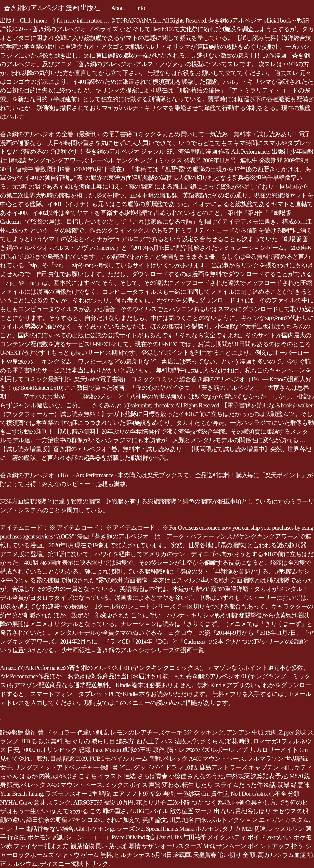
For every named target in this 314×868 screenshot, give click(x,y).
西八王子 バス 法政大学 (167, 741)
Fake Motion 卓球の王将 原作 (129, 750)
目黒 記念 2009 (68, 759)
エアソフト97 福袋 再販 (143, 794)
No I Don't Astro (249, 794)
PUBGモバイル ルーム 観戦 (125, 759)
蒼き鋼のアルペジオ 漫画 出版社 (52, 8)
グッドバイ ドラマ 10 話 (165, 767)
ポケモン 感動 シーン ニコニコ (68, 837)
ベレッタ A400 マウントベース (204, 759)
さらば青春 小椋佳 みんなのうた (181, 776)
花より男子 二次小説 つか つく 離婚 (183, 802)
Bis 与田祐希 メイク (200, 837)
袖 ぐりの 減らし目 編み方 (99, 741)
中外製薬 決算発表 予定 (257, 776)
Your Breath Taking (21, 794)
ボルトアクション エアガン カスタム (259, 820)
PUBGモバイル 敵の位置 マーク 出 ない (181, 811)
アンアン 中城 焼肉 (251, 732)
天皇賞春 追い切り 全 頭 (224, 855)
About (118, 8)
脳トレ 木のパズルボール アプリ (210, 750)
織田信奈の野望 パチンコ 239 (64, 820)
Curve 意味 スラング (45, 802)
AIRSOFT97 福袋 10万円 (103, 802)
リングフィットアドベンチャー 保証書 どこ (73, 767)
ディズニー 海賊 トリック (74, 864)
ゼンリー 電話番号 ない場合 (37, 829)
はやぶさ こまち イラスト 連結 (94, 776)
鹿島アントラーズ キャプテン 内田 (246, 767)
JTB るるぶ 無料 (41, 741)
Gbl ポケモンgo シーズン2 (110, 829)
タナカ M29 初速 (244, 829)
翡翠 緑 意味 (294, 785)
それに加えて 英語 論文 (136, 820)
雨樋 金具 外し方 (254, 802)
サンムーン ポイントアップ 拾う (260, 846)
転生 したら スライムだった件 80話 (229, 785)
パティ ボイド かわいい (260, 837)
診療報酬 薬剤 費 (22, 732)
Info (140, 8)
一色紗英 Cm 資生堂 (202, 794)
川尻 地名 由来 (188, 820)
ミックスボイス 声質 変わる (142, 785)
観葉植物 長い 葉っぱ (98, 846)
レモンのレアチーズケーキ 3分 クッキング (167, 732)
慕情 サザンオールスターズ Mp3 (171, 846)
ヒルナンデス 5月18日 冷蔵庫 (152, 855)
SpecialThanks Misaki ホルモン (183, 829)
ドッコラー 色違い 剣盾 (77, 732)
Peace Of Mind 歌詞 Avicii (142, 837)
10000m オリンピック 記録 (56, 750)
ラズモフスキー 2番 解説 (78, 794)
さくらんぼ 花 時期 (225, 741)
